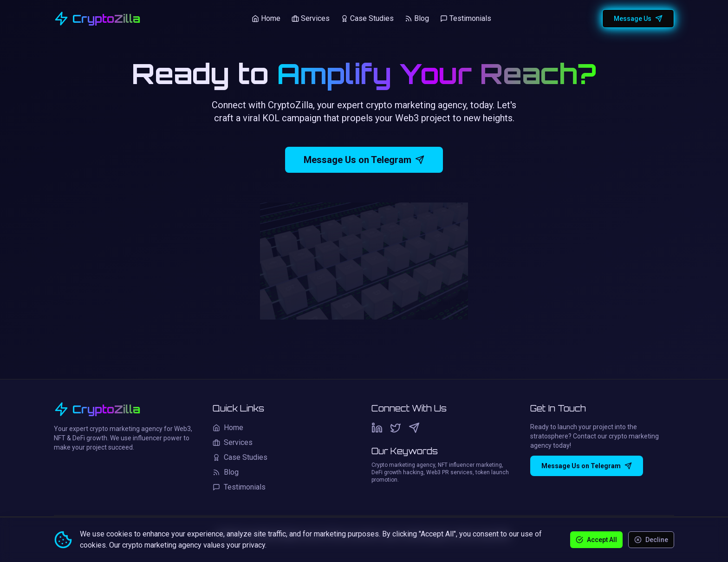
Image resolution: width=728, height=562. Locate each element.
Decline (651, 540)
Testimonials (466, 18)
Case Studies (367, 18)
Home (266, 18)
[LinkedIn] (377, 428)
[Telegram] (414, 428)
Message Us (638, 19)
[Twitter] (396, 428)
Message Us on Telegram (364, 160)
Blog (417, 18)
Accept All (596, 540)
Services (311, 18)
